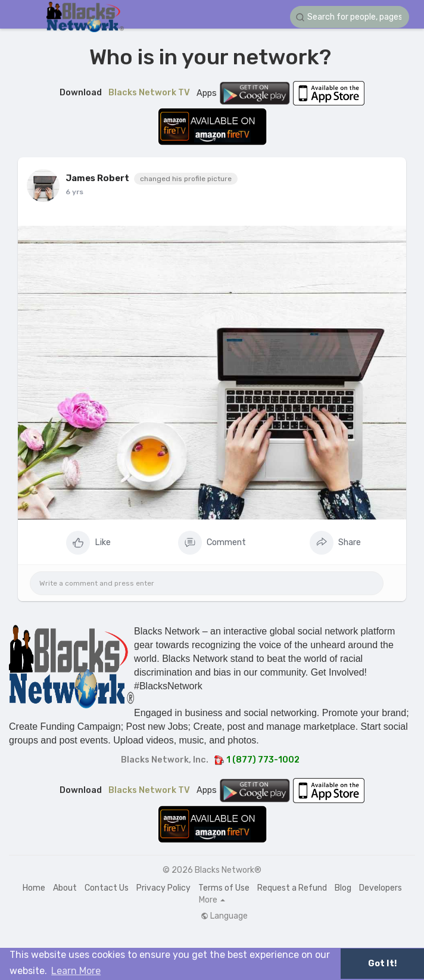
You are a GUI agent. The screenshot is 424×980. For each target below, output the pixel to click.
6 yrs (74, 192)
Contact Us (107, 888)
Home (34, 888)
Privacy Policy (163, 888)
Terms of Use (224, 888)
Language (224, 916)
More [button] (212, 900)
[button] (350, 17)
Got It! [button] (382, 964)
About (65, 888)
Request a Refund (292, 888)
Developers (381, 888)
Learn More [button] (76, 971)
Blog (343, 888)
